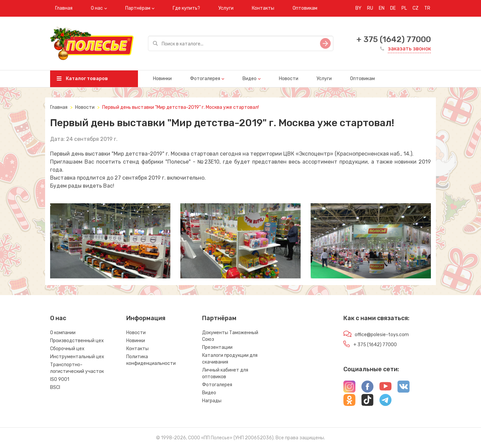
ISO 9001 (60, 379)
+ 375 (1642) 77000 (394, 39)
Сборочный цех (67, 349)
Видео (250, 79)
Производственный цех (77, 341)
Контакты (263, 8)
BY (358, 8)
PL (404, 8)
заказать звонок (409, 49)
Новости (289, 79)
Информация (146, 318)
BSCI (55, 387)
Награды (212, 401)
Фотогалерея (205, 79)
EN (382, 8)
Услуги (226, 8)
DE (393, 8)
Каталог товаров (82, 79)
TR (427, 8)
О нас (97, 8)
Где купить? (186, 8)
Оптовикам (305, 8)
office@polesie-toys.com (382, 335)
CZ (416, 8)
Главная (64, 8)
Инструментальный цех (77, 357)
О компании (63, 333)
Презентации (217, 347)
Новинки (162, 79)
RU (370, 8)
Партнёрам (138, 8)
